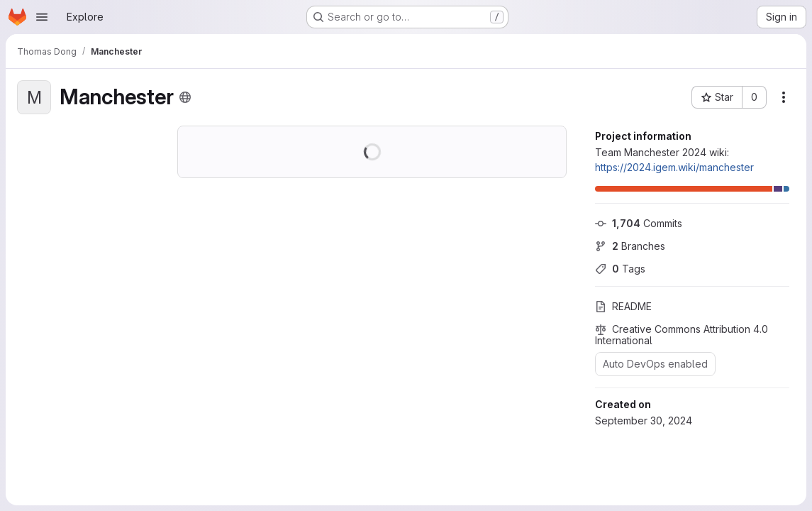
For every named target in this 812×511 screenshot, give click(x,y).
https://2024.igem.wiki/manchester (674, 167)
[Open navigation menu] (42, 17)
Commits (639, 223)
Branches (630, 246)
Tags (620, 269)
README (623, 306)
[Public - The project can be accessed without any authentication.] (185, 97)
